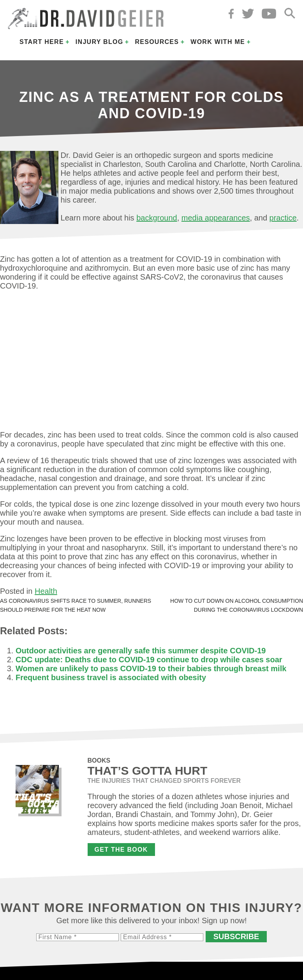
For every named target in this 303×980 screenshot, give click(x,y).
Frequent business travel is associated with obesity (111, 677)
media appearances (216, 218)
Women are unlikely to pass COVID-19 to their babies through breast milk (151, 668)
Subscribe (236, 936)
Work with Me (218, 42)
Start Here (42, 42)
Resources (157, 42)
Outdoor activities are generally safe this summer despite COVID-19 (141, 651)
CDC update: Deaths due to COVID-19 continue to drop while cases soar (149, 660)
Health (46, 591)
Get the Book (121, 850)
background (157, 218)
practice (283, 218)
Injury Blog (100, 42)
